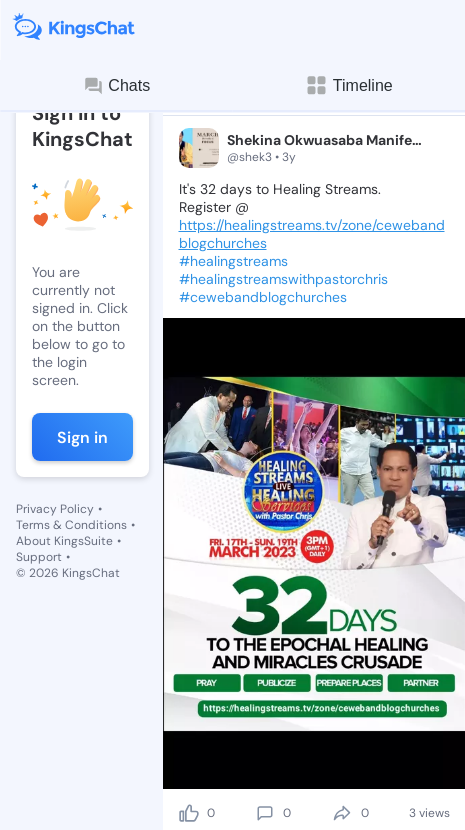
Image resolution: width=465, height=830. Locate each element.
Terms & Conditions (71, 525)
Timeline (349, 85)
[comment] (265, 813)
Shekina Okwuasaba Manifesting (325, 140)
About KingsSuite (64, 541)
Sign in (82, 437)
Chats (116, 86)
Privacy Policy (55, 509)
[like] (189, 813)
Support (39, 557)
